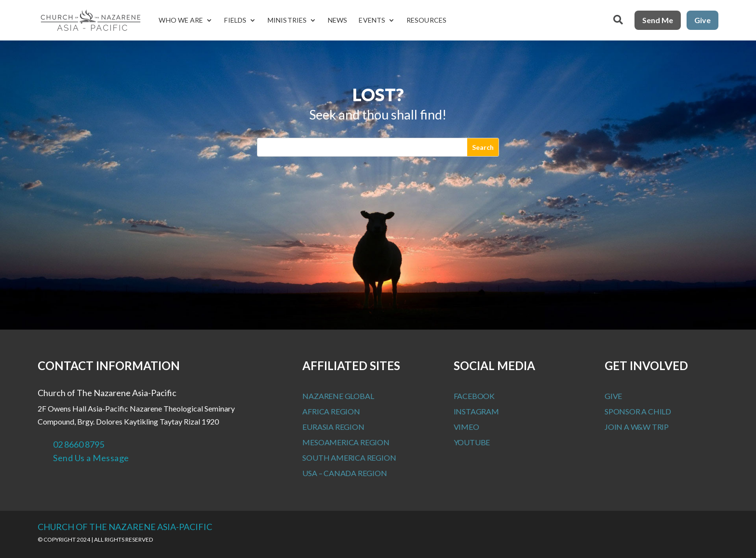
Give (702, 20)
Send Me (658, 20)
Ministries (287, 20)
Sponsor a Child (638, 411)
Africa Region (331, 411)
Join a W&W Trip (637, 427)
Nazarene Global (338, 396)
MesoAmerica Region (346, 442)
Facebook (474, 396)
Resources (426, 20)
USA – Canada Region (344, 473)
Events (372, 20)
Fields (235, 20)
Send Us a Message (91, 458)
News (337, 20)
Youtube (472, 442)
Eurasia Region (333, 427)
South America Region (349, 458)
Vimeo (466, 427)
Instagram (476, 411)
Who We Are (181, 20)
